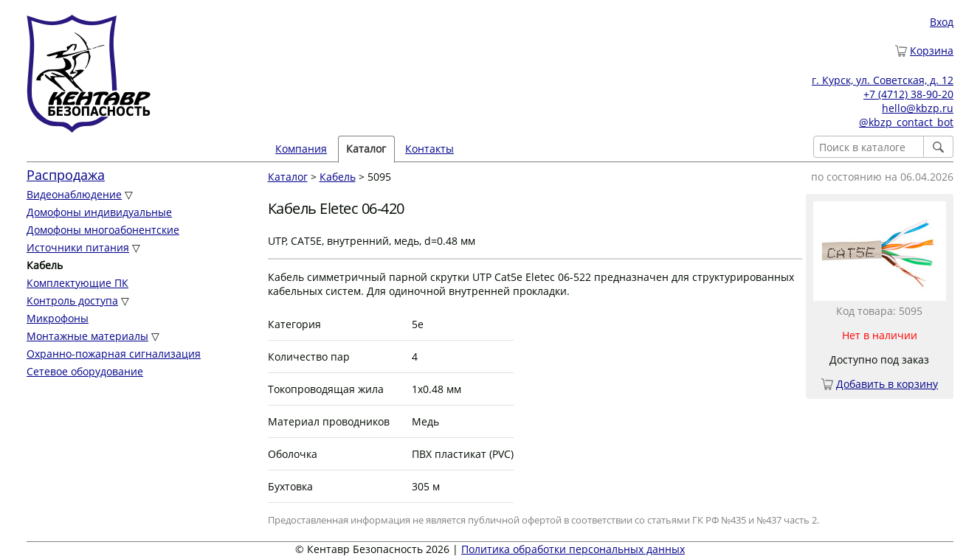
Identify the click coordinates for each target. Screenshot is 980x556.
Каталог (366, 149)
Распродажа (66, 175)
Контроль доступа (72, 300)
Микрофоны (58, 318)
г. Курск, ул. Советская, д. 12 (883, 80)
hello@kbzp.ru (918, 108)
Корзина (932, 51)
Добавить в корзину (887, 384)
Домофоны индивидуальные (99, 212)
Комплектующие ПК (77, 283)
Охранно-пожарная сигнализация (114, 354)
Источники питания (78, 247)
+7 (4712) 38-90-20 (908, 94)
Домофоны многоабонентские (103, 230)
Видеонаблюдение (74, 194)
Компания (301, 149)
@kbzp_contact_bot (906, 122)
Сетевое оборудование (85, 371)
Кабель (338, 177)
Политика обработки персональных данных (573, 549)
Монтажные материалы (87, 336)
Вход (942, 22)
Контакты (429, 149)
